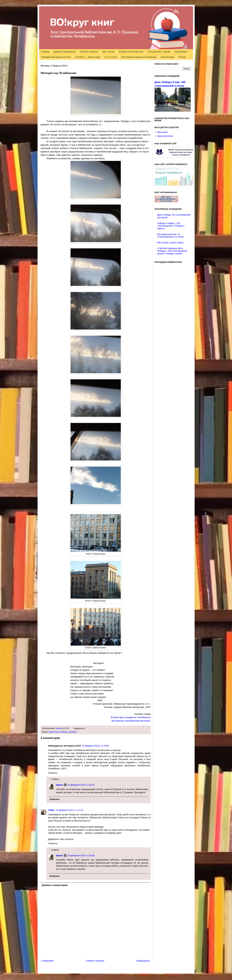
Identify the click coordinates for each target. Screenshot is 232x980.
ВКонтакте (162, 132)
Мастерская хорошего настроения (139, 57)
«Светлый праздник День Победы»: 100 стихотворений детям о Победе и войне (172, 251)
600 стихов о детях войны (170, 243)
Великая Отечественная (131, 52)
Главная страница (95, 961)
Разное (182, 57)
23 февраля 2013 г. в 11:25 (69, 810)
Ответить (53, 773)
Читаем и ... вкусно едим (88, 57)
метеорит (73, 732)
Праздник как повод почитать (56, 57)
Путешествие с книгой (159, 52)
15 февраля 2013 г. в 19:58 (95, 746)
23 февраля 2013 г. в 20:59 (81, 855)
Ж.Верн (64, 732)
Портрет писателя (89, 52)
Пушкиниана (181, 52)
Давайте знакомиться (65, 52)
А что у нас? (111, 57)
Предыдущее (143, 961)
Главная (45, 52)
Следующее (48, 961)
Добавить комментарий (55, 885)
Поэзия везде (167, 57)
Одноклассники (165, 136)
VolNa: (52, 810)
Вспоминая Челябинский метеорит (131, 721)
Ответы (55, 779)
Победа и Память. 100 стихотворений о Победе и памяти (171, 226)
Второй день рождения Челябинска (131, 717)
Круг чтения (108, 52)
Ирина (59, 728)
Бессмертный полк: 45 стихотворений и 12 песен (171, 236)
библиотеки (54, 732)
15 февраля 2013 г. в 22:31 (81, 785)
